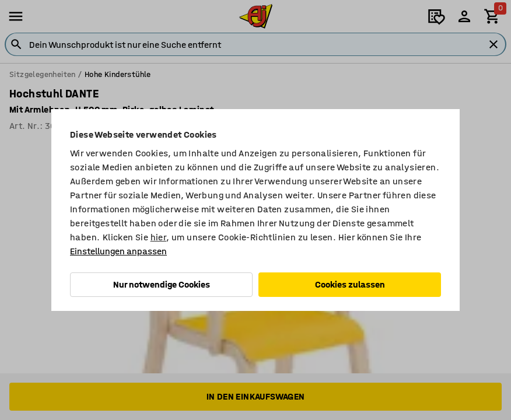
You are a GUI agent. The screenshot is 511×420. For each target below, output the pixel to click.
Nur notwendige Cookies (162, 284)
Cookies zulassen (350, 284)
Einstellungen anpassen (118, 251)
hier (159, 237)
